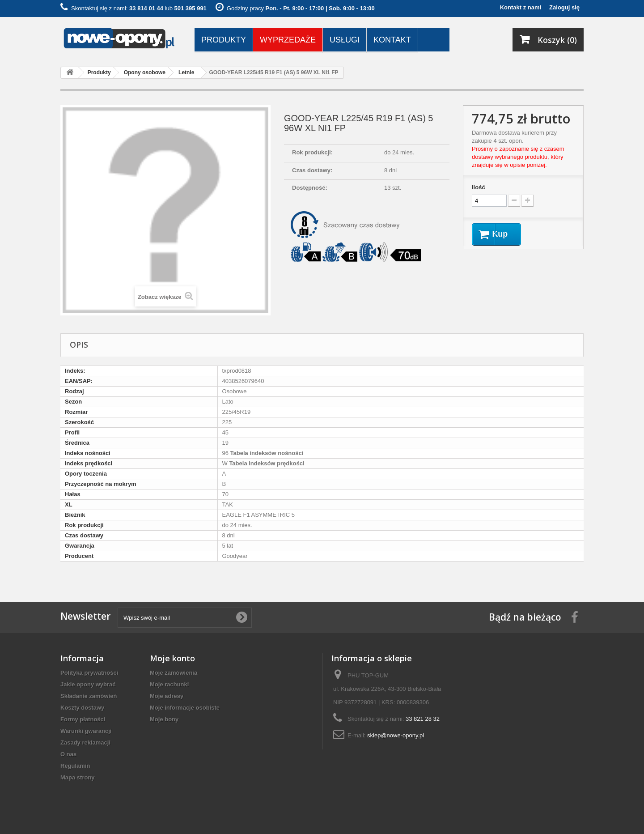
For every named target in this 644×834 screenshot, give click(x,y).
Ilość (479, 187)
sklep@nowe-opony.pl (396, 735)
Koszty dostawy (82, 708)
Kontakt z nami (521, 7)
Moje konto (172, 658)
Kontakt (392, 40)
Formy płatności (83, 719)
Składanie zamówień (89, 696)
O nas (68, 754)
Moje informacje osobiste (185, 708)
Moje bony (164, 719)
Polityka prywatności (89, 673)
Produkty (224, 40)
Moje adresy (167, 696)
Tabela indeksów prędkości (266, 463)
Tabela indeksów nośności (266, 453)
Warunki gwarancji (86, 731)
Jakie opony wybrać (88, 684)
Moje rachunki (169, 684)
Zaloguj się (564, 7)
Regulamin (75, 766)
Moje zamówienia (174, 673)
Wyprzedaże (288, 40)
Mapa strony (78, 777)
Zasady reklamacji (85, 743)
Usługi (345, 40)
